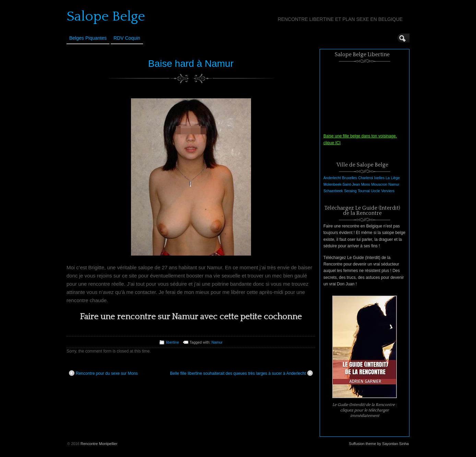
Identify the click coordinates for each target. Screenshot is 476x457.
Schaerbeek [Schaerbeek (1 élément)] (333, 191)
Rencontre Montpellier (99, 444)
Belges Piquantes (88, 38)
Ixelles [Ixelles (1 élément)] (379, 178)
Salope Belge (106, 16)
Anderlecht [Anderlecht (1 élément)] (332, 178)
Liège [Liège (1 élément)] (395, 178)
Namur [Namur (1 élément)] (394, 184)
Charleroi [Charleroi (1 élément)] (365, 178)
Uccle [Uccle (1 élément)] (376, 191)
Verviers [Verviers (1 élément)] (388, 191)
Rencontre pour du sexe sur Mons (103, 373)
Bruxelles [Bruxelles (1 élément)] (349, 178)
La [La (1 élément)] (388, 178)
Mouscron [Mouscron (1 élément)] (379, 184)
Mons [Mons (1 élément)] (366, 184)
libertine (172, 342)
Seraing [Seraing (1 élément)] (350, 191)
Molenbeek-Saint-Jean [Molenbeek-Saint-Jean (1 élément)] (342, 184)
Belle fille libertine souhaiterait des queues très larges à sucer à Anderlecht (241, 373)
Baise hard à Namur (191, 64)
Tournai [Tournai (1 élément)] (364, 191)
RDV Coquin (127, 38)
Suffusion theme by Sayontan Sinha (379, 444)
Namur (217, 342)
